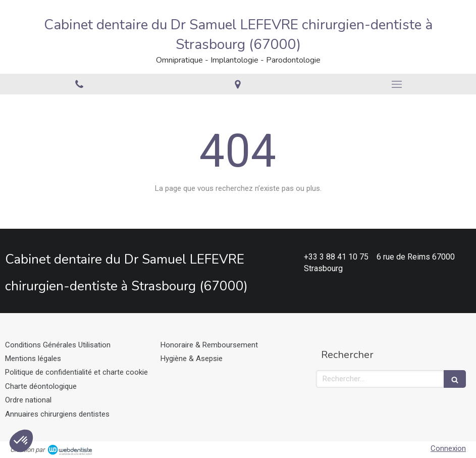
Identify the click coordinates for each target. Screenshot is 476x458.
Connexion (448, 448)
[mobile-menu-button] (397, 84)
